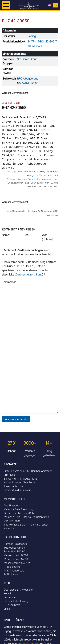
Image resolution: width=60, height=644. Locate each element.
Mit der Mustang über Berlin (19, 482)
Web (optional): (48, 237)
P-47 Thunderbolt (14, 571)
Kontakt (8, 593)
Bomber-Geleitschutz (16, 544)
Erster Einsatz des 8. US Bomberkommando (28, 471)
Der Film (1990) (12, 521)
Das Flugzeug (12, 505)
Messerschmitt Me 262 (17, 563)
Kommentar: (9, 282)
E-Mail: (26, 235)
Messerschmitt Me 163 (17, 559)
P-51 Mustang (12, 574)
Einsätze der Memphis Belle (19, 513)
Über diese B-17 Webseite (18, 590)
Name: (6, 235)
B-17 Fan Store (12, 605)
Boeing (32, 36)
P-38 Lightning (12, 567)
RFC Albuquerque (28, 78)
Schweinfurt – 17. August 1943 (21, 479)
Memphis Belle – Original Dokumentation (26, 517)
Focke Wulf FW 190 (14, 551)
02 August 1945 (27, 83)
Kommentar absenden (16, 419)
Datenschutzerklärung (16, 601)
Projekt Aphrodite (14, 486)
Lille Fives (9, 475)
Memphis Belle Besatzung (18, 509)
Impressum (10, 597)
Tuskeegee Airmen (14, 548)
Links (7, 609)
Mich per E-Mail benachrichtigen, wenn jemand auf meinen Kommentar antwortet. (27, 252)
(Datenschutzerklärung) (29, 274)
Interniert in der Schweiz (17, 490)
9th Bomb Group (27, 59)
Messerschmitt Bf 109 (16, 555)
